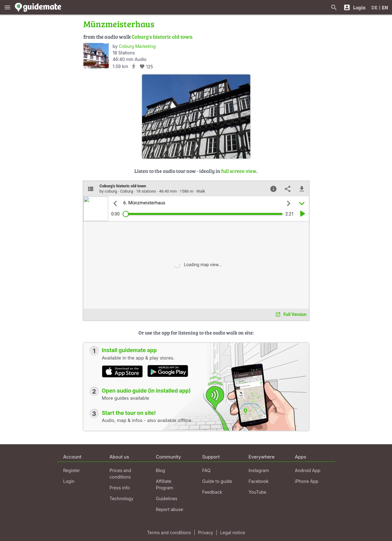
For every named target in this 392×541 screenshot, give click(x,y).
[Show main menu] (7, 7)
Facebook (259, 481)
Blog (161, 470)
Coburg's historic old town (162, 37)
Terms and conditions (169, 532)
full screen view (239, 171)
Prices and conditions (120, 474)
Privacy (206, 532)
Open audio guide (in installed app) (146, 391)
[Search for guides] (334, 7)
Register (72, 470)
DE (374, 7)
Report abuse (170, 509)
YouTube (257, 492)
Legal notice (232, 532)
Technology (122, 498)
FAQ (207, 470)
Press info (120, 488)
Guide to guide (217, 481)
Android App (308, 470)
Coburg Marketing (137, 46)
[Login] (354, 7)
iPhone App (307, 481)
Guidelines (167, 498)
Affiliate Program (165, 484)
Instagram (259, 470)
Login (69, 481)
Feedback (212, 492)
